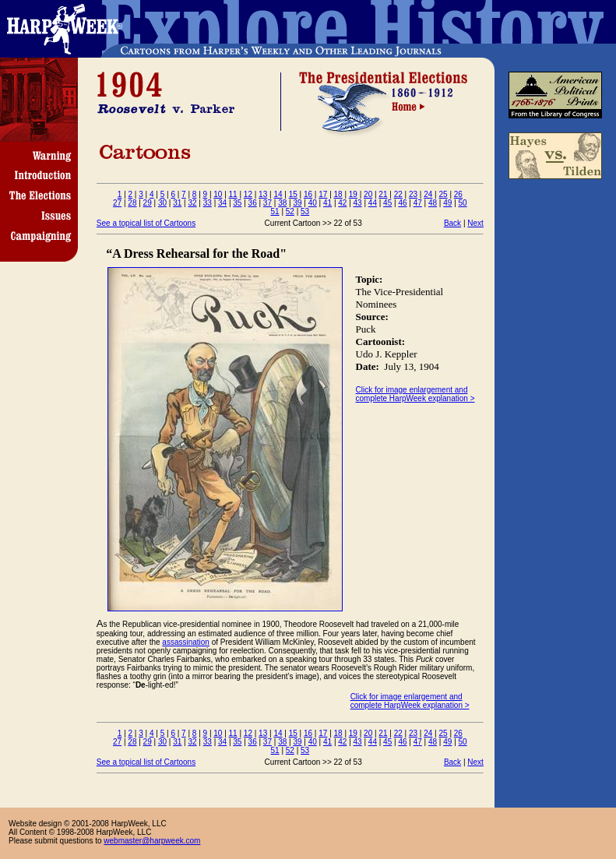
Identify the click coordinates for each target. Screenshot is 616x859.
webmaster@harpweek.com (152, 841)
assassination (186, 642)
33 (208, 203)
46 (402, 203)
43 (358, 203)
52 (290, 211)
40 (313, 203)
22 (398, 194)
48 (433, 203)
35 (237, 203)
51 (275, 211)
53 (305, 211)
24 (428, 194)
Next (475, 223)
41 (327, 203)
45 (387, 203)
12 (248, 194)
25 (443, 194)
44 (373, 203)
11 (233, 194)
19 (353, 194)
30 (162, 203)
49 (447, 203)
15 (293, 194)
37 (268, 203)
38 (282, 203)
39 (297, 203)
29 (148, 203)
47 (418, 203)
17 (323, 194)
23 (413, 194)
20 (368, 194)
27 (117, 203)
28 (132, 203)
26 (458, 194)
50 (463, 203)
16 (308, 194)
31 (177, 203)
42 (342, 203)
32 (192, 203)
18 (338, 194)
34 (222, 203)
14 (278, 194)
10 (218, 194)
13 (263, 194)
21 (383, 194)
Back (452, 223)
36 (253, 203)
